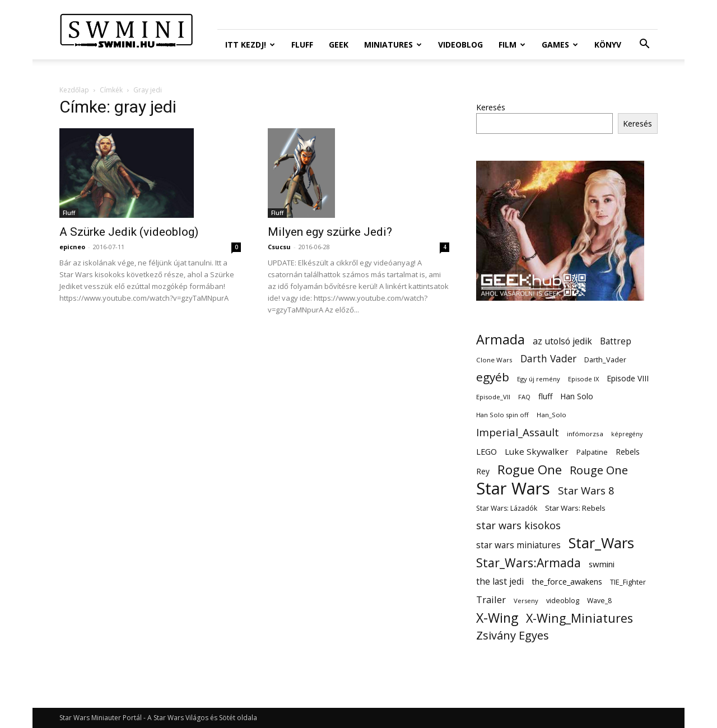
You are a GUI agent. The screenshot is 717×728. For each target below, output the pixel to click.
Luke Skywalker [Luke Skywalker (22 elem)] (537, 451)
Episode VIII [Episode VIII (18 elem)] (628, 378)
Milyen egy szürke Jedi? (330, 232)
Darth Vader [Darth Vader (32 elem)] (548, 359)
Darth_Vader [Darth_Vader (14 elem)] (605, 360)
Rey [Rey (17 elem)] (483, 471)
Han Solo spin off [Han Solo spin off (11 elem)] (502, 415)
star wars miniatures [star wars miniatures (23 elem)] (518, 545)
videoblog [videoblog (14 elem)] (563, 601)
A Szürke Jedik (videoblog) (129, 232)
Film (512, 45)
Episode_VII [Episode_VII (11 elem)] (493, 397)
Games (560, 45)
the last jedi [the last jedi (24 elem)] (500, 582)
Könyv (608, 45)
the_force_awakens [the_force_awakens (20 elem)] (567, 581)
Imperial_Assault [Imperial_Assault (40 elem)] (518, 432)
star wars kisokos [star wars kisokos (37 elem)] (518, 526)
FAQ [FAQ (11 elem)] (524, 397)
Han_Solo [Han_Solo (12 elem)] (551, 415)
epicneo (72, 247)
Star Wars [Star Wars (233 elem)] (513, 489)
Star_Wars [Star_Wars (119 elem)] (601, 543)
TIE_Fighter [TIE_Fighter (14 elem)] (628, 582)
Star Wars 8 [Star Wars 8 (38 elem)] (586, 490)
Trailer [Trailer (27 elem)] (491, 599)
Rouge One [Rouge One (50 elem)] (599, 470)
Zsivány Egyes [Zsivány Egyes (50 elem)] (513, 635)
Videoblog (460, 45)
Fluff (302, 45)
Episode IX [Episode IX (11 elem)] (583, 379)
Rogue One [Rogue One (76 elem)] (530, 470)
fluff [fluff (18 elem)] (545, 396)
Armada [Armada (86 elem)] (500, 340)
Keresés (491, 107)
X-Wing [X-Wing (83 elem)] (497, 618)
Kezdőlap (74, 90)
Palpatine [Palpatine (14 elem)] (592, 452)
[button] (644, 45)
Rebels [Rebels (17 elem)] (628, 452)
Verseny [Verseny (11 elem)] (526, 601)
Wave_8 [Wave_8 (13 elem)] (599, 601)
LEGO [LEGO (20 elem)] (486, 451)
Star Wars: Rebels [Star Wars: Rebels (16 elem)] (575, 508)
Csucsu (279, 247)
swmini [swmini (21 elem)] (602, 564)
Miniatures (393, 45)
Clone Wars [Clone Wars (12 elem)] (494, 360)
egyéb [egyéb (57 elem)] (493, 377)
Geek (339, 45)
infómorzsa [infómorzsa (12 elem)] (585, 434)
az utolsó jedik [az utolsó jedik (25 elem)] (562, 341)
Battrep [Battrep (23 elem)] (616, 341)
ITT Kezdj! (250, 45)
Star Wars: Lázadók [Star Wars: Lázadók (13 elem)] (507, 508)
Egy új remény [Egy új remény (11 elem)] (539, 379)
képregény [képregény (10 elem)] (627, 434)
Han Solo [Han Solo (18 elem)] (577, 396)
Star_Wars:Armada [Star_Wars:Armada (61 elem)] (529, 563)
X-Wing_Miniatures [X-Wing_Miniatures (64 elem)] (579, 618)
